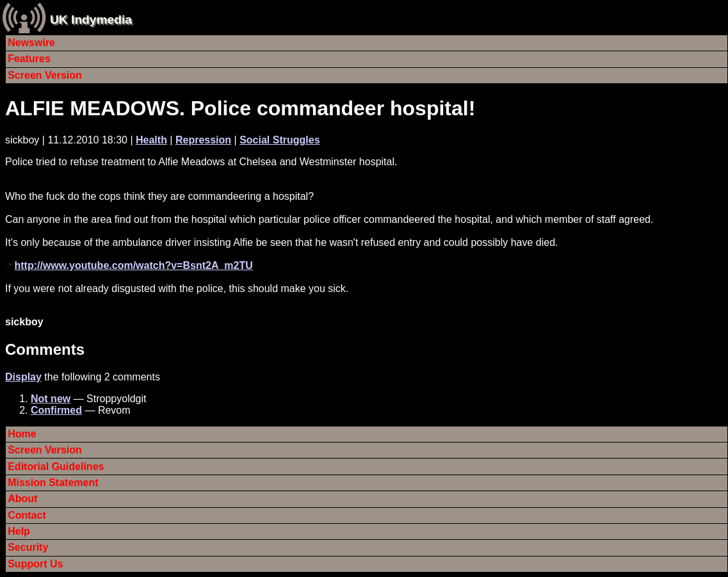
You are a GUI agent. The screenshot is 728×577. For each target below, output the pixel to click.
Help (19, 531)
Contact (27, 515)
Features (29, 59)
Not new (51, 399)
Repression (203, 140)
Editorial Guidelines (56, 467)
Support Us (35, 564)
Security (28, 547)
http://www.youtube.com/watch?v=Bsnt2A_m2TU (133, 265)
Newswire (31, 43)
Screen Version (45, 75)
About (22, 499)
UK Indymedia (91, 20)
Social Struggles (279, 140)
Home (22, 434)
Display (23, 377)
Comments (45, 349)
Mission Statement (53, 483)
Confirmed (56, 410)
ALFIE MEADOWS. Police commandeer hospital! (240, 108)
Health (151, 140)
